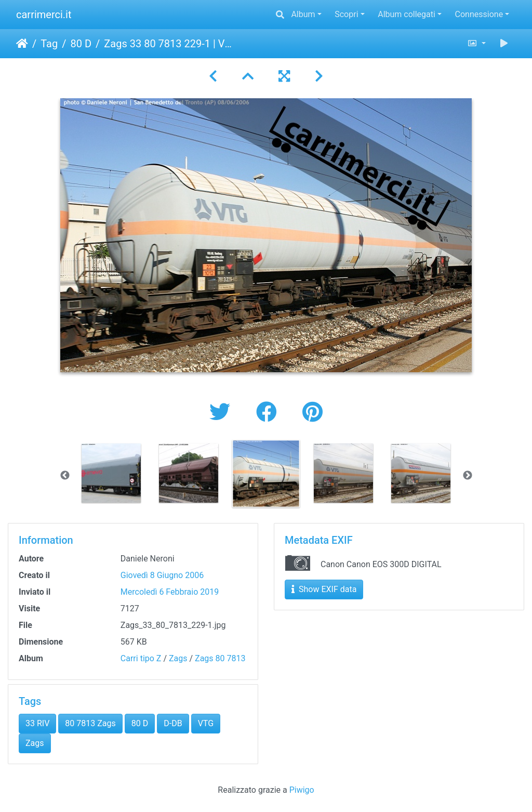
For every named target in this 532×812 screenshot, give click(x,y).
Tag (49, 44)
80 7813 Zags (90, 723)
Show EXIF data (324, 589)
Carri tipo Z (141, 658)
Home (22, 44)
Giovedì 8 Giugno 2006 (162, 575)
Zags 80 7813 (220, 658)
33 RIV (37, 723)
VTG (206, 723)
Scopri (346, 14)
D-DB (173, 723)
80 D (81, 44)
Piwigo (302, 790)
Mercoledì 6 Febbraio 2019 (170, 592)
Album (303, 14)
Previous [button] (65, 476)
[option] (111, 473)
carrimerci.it (44, 15)
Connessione (479, 14)
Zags (178, 658)
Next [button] (468, 476)
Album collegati (407, 14)
